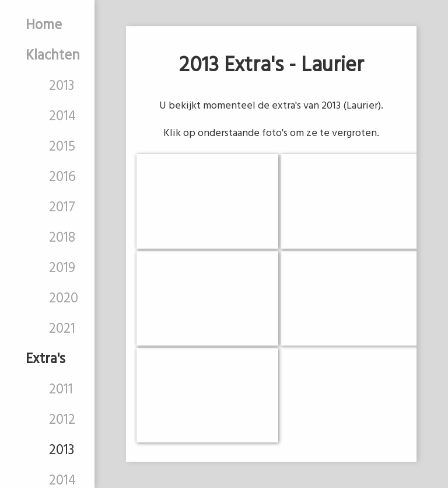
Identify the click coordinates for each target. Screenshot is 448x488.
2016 (62, 177)
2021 (62, 329)
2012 (62, 420)
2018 (62, 238)
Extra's (45, 360)
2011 (61, 390)
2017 (62, 208)
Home (44, 26)
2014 (62, 117)
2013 (62, 86)
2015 (62, 147)
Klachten (53, 56)
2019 (62, 269)
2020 (64, 299)
